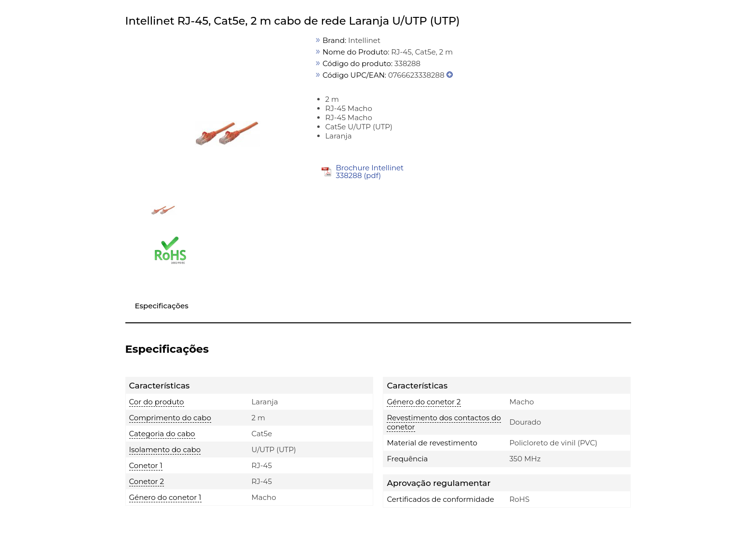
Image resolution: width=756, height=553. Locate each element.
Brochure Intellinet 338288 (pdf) (370, 172)
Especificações (162, 306)
